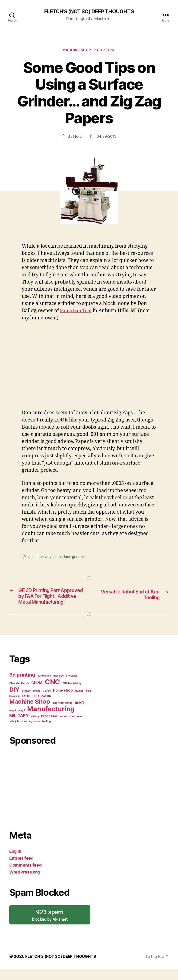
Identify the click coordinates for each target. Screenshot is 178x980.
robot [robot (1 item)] (63, 727)
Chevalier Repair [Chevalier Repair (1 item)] (19, 694)
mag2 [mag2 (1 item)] (13, 721)
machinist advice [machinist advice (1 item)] (63, 713)
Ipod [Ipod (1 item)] (88, 701)
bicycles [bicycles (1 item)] (59, 686)
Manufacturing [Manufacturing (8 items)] (51, 720)
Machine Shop (77, 51)
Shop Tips (106, 51)
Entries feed (21, 869)
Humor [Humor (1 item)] (79, 701)
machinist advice (43, 558)
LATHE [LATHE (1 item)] (26, 707)
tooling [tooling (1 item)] (46, 732)
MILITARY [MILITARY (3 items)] (19, 726)
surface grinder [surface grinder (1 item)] (31, 732)
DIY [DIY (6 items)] (14, 700)
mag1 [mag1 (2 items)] (79, 713)
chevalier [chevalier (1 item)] (72, 686)
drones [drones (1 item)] (26, 701)
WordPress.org (25, 883)
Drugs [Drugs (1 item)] (37, 701)
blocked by (50, 925)
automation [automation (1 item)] (44, 686)
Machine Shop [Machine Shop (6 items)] (30, 712)
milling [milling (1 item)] (35, 727)
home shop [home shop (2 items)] (63, 701)
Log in (15, 862)
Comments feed (25, 876)
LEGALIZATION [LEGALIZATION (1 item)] (42, 707)
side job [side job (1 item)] (14, 732)
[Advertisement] (51, 796)
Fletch (78, 137)
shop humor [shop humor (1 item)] (76, 727)
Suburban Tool (77, 312)
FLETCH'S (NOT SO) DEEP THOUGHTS (89, 12)
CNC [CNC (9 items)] (52, 692)
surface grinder (72, 558)
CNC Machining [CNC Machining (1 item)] (72, 694)
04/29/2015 (106, 137)
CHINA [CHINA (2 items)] (37, 694)
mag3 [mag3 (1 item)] (22, 721)
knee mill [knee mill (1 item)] (15, 707)
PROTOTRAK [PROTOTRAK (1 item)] (49, 727)
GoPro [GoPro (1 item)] (47, 701)
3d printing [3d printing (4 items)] (22, 685)
